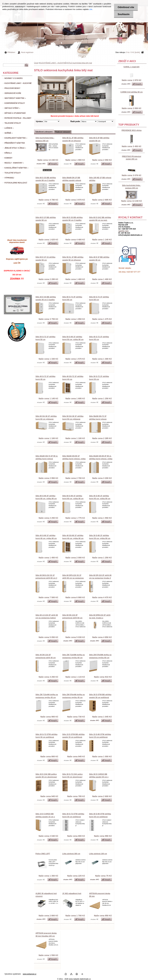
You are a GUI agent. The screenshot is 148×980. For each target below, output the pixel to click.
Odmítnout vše (126, 7)
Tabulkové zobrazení (44, 132)
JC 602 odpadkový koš (72, 894)
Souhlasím (124, 14)
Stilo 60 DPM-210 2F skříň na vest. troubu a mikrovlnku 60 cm (100, 618)
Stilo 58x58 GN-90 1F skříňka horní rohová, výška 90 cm (74, 459)
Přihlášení (11, 52)
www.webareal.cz (29, 974)
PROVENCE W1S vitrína (131, 130)
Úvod (36, 63)
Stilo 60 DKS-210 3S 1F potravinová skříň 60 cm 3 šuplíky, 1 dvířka (46, 578)
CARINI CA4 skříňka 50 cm (132, 92)
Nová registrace (27, 52)
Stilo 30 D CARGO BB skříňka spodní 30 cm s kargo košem (99, 777)
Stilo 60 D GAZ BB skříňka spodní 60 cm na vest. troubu (100, 220)
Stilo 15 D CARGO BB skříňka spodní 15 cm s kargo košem (45, 817)
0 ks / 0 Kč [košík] (133, 52)
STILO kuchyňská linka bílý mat (80, 63)
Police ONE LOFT (43, 854)
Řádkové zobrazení (63, 132)
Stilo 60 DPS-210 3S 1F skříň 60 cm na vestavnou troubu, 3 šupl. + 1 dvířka (73, 578)
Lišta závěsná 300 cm (71, 854)
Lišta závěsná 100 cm (98, 854)
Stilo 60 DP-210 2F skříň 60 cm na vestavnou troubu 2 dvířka (100, 578)
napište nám (124, 231)
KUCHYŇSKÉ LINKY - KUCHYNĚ (53, 63)
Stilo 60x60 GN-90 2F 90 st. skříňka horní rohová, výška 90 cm (101, 459)
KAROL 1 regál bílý (131, 67)
